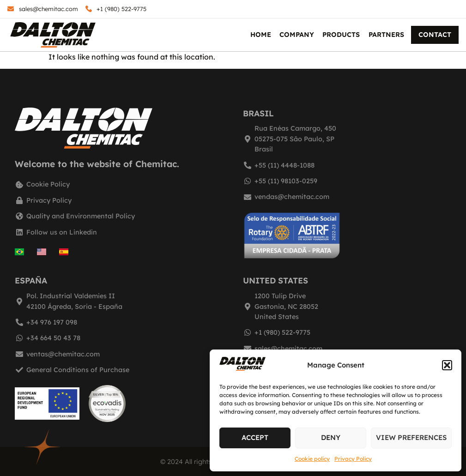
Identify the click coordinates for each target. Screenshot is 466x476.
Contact (435, 35)
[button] (447, 365)
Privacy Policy (353, 459)
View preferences (411, 437)
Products (341, 35)
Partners (386, 35)
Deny (331, 437)
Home (261, 35)
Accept (255, 437)
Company (297, 35)
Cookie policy (312, 459)
